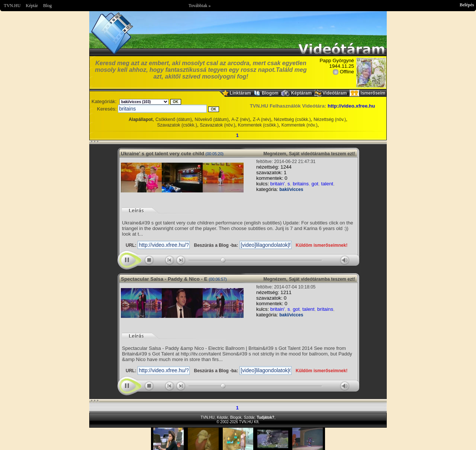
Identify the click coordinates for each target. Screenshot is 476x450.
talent (327, 184)
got (315, 184)
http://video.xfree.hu (351, 106)
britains (301, 184)
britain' (278, 184)
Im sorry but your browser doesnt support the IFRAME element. (238, 439)
